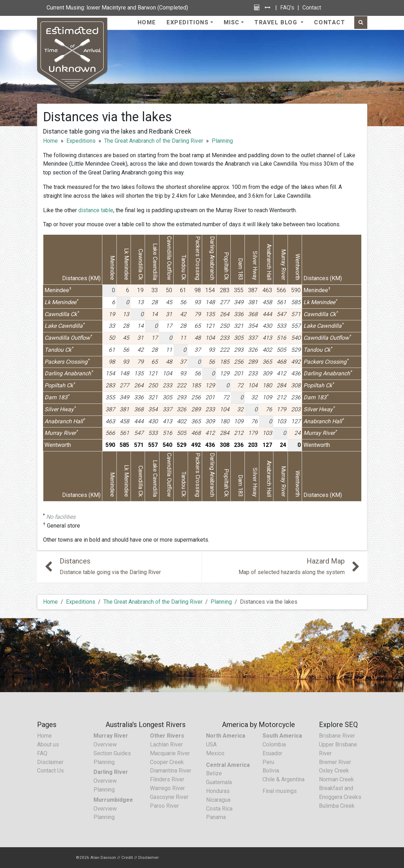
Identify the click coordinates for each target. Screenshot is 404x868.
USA (211, 744)
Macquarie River (170, 753)
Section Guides (112, 753)
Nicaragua (218, 800)
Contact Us (50, 771)
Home (147, 22)
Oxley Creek (334, 771)
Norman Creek (336, 779)
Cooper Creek (167, 762)
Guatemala (219, 782)
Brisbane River (337, 736)
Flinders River (167, 779)
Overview (105, 744)
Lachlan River (166, 744)
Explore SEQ (338, 725)
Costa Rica (219, 809)
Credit (127, 857)
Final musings (280, 791)
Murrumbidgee (113, 800)
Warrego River (167, 788)
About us (48, 744)
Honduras (218, 791)
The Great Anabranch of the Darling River (154, 141)
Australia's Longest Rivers (146, 725)
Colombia (274, 744)
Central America (228, 765)
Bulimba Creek (337, 806)
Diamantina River (171, 771)
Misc (232, 22)
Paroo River (164, 806)
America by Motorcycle (258, 725)
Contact (312, 8)
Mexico (215, 753)
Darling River (111, 772)
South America (282, 736)
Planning (222, 141)
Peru (268, 762)
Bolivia (271, 771)
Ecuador (272, 753)
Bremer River (335, 762)
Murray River (111, 736)
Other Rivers (167, 736)
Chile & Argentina (284, 779)
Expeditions (188, 22)
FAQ (42, 753)
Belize (214, 773)
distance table (96, 210)
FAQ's (287, 8)
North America (226, 736)
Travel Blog (277, 22)
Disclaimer (50, 762)
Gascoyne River (169, 797)
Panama (216, 817)
